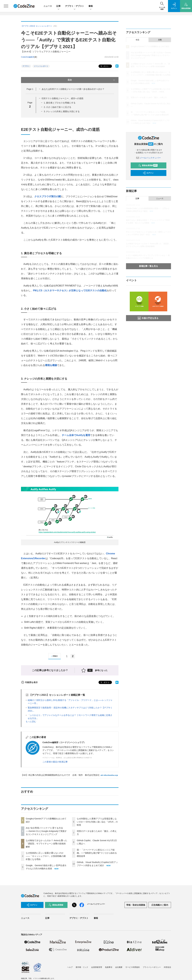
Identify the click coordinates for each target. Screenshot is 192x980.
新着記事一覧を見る (148, 266)
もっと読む (31, 721)
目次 (92, 80)
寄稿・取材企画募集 (136, 905)
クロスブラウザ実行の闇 (48, 196)
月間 (160, 40)
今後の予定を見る (148, 318)
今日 (137, 40)
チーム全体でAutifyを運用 (76, 435)
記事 (58, 6)
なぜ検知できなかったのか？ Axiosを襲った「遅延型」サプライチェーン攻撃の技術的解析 (46, 844)
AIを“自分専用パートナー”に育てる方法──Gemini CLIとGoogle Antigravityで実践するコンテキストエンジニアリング (46, 831)
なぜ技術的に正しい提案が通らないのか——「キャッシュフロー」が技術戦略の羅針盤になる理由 (46, 856)
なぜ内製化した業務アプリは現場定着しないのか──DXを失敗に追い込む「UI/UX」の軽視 (97, 822)
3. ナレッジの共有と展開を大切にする (62, 111)
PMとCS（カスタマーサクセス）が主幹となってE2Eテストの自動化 (70, 290)
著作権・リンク (82, 967)
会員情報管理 (97, 967)
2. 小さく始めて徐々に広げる (58, 107)
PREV (54, 656)
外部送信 (167, 967)
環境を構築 (51, 365)
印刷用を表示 (29, 682)
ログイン (148, 173)
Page (30, 89)
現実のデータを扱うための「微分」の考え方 (149, 97)
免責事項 (109, 967)
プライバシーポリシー (152, 967)
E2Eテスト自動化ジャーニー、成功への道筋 (63, 98)
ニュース (48, 6)
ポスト (104, 66)
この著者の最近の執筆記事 (55, 762)
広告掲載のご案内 (160, 905)
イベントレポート (41, 66)
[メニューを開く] (6, 6)
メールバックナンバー (148, 158)
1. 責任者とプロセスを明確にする (60, 103)
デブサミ (26, 66)
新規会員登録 (148, 165)
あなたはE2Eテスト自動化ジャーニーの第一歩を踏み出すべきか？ (73, 89)
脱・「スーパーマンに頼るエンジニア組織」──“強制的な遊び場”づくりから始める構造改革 (97, 853)
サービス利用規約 (133, 967)
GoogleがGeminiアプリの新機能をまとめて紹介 (150, 46)
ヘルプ (70, 967)
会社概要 (119, 967)
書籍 (91, 6)
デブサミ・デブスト (75, 6)
